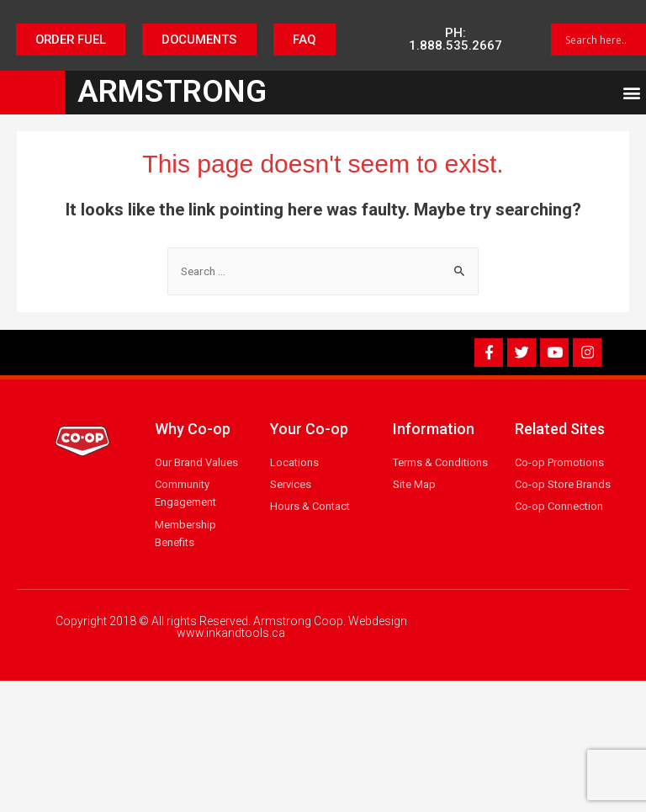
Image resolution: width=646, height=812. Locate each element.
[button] (69, 40)
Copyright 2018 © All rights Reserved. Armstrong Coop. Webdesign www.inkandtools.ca (231, 627)
